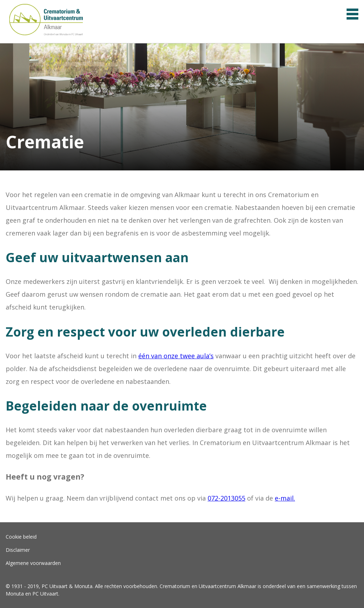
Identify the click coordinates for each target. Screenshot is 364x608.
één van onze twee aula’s (176, 356)
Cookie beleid (21, 537)
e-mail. (285, 498)
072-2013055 (226, 498)
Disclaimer (18, 550)
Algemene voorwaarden (33, 563)
